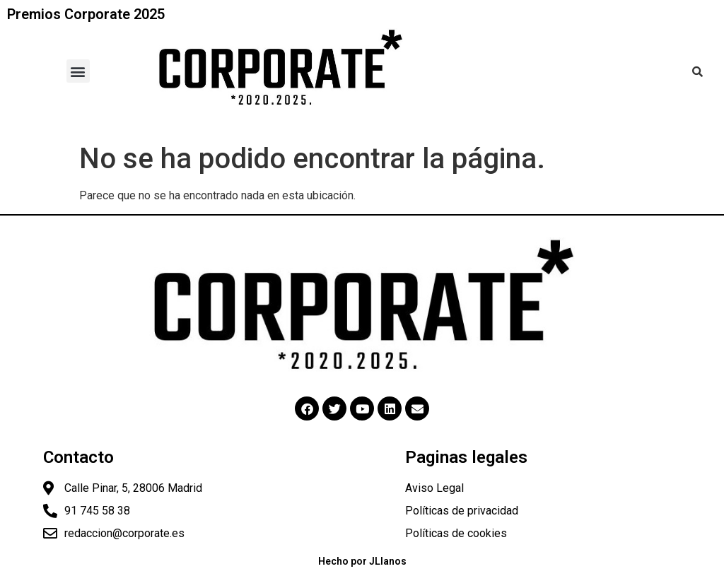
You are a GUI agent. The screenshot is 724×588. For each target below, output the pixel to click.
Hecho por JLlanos (362, 561)
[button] (78, 71)
